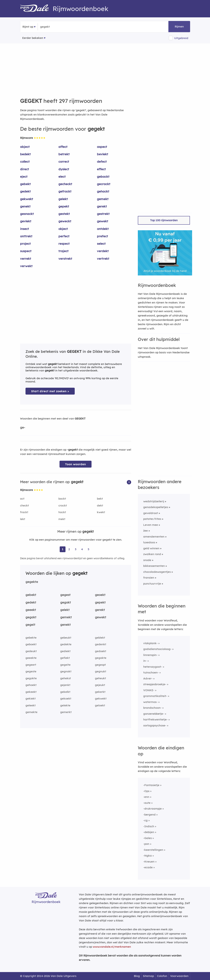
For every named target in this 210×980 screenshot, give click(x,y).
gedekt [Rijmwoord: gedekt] (25, 191)
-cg (145, 820)
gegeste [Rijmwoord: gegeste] (31, 671)
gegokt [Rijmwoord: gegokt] (66, 602)
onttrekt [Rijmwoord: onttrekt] (26, 236)
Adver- (148, 678)
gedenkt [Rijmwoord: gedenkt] (101, 644)
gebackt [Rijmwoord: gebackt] (103, 176)
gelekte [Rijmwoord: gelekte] (65, 705)
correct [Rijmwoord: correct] (64, 161)
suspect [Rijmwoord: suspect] (26, 251)
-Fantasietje (151, 785)
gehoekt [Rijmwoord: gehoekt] (31, 685)
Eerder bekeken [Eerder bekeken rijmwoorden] (33, 38)
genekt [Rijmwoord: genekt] (25, 206)
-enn (146, 797)
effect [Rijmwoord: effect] (101, 169)
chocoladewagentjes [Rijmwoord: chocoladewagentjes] (157, 572)
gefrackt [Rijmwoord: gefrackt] (65, 191)
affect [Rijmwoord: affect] (63, 147)
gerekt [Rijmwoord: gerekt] (102, 206)
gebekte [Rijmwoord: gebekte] (31, 638)
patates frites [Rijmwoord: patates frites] (152, 519)
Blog (137, 976)
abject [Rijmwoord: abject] (25, 147)
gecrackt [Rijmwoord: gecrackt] (104, 184)
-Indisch (149, 826)
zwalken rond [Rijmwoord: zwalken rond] (152, 554)
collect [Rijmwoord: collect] (25, 161)
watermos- (150, 702)
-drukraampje (152, 809)
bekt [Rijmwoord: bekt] (100, 499)
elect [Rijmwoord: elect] (62, 176)
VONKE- (149, 690)
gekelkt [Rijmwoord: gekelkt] (65, 692)
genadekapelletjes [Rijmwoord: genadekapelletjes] (156, 507)
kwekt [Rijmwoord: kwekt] (101, 512)
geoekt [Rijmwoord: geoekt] (100, 595)
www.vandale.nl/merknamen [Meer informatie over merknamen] (112, 947)
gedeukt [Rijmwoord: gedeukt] (31, 651)
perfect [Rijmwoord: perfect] (64, 236)
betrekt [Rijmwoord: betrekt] (64, 154)
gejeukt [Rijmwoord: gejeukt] (100, 685)
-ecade (148, 867)
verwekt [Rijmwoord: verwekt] (26, 266)
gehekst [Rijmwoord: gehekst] (66, 678)
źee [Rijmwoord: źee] (146, 531)
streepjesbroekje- (155, 684)
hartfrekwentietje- (155, 719)
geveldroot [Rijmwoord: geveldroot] (151, 513)
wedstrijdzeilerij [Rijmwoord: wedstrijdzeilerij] (154, 501)
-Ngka (148, 856)
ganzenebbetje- (154, 714)
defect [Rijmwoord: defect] (102, 161)
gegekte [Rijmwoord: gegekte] (32, 582)
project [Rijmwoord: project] (25, 244)
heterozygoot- (153, 667)
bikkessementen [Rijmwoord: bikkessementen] (154, 566)
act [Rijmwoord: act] (22, 499)
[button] (129, 482)
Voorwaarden (179, 976)
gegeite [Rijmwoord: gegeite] (65, 665)
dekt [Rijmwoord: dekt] (100, 505)
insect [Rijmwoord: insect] (25, 229)
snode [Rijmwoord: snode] (147, 560)
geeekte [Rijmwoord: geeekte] (31, 658)
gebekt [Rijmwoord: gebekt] (25, 184)
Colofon (162, 976)
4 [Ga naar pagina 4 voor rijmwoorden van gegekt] (82, 549)
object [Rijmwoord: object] (63, 229)
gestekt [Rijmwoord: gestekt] (64, 214)
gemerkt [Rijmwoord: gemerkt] (66, 712)
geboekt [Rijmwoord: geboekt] (31, 644)
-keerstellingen (153, 850)
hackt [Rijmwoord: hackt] (62, 512)
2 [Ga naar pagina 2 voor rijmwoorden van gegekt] (69, 549)
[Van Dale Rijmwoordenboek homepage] (36, 9)
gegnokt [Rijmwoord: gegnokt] (66, 671)
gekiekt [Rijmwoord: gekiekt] (31, 698)
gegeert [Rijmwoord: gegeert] (31, 665)
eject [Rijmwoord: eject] (24, 176)
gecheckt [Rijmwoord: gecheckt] (65, 184)
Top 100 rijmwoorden (164, 220)
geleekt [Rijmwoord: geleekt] (31, 705)
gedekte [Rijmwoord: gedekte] (66, 644)
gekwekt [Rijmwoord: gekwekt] (27, 199)
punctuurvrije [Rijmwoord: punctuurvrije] (152, 584)
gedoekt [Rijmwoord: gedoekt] (101, 651)
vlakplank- (150, 643)
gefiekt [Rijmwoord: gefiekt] (65, 658)
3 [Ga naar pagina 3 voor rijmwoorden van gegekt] (76, 549)
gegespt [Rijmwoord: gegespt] (100, 665)
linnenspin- (150, 655)
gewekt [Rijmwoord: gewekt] (103, 221)
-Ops (146, 791)
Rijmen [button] (179, 26)
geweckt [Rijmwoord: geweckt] (65, 221)
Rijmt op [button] (28, 27)
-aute (147, 803)
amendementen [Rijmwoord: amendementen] (154, 537)
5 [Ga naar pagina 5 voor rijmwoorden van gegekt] (89, 549)
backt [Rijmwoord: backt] (62, 499)
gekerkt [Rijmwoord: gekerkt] (100, 692)
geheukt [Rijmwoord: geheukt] (100, 678)
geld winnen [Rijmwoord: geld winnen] (151, 548)
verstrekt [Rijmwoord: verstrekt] (65, 259)
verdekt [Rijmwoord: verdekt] (103, 251)
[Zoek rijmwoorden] (58, 27)
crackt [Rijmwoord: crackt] (63, 505)
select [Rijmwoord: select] (101, 244)
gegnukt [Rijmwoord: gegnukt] (101, 671)
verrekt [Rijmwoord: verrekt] (26, 259)
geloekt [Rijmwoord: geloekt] (100, 705)
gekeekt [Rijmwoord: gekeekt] (31, 692)
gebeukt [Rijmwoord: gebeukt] (66, 638)
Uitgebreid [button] (181, 38)
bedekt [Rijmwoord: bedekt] (25, 154)
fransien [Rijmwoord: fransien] (149, 578)
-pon (146, 844)
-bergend (149, 815)
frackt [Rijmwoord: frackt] (24, 512)
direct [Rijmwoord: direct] (25, 169)
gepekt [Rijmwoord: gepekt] (64, 206)
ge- (23, 427)
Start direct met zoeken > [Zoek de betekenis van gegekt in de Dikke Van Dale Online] (50, 391)
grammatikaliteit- (155, 696)
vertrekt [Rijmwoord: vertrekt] (103, 259)
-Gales (148, 838)
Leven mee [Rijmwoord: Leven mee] (151, 525)
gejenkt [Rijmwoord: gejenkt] (65, 685)
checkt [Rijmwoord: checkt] (25, 505)
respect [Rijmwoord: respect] (64, 244)
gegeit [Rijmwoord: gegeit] (30, 625)
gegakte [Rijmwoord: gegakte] (101, 658)
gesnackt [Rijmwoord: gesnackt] (27, 214)
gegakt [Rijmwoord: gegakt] (31, 617)
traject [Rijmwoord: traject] (63, 251)
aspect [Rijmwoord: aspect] (102, 147)
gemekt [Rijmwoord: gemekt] (103, 199)
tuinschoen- (151, 672)
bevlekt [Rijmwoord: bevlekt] (103, 154)
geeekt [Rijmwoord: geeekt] (31, 610)
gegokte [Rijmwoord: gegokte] (31, 678)
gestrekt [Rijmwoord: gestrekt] (103, 214)
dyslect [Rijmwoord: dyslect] (64, 169)
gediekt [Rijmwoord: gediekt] (65, 651)
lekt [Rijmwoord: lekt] (23, 519)
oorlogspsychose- (155, 725)
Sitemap (148, 976)
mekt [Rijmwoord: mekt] (62, 519)
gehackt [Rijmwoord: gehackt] (103, 191)
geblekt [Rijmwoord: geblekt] (100, 638)
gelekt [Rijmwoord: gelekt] (63, 199)
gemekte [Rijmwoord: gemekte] (31, 712)
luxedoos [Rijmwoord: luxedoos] (149, 542)
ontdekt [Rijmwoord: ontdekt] (103, 229)
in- (145, 661)
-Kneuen (149, 862)
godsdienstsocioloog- (157, 649)
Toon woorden (76, 464)
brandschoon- (152, 708)
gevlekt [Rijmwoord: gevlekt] (26, 221)
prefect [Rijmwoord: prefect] (102, 236)
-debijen (149, 832)
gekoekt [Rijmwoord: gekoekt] (66, 698)
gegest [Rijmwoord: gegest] (65, 595)
